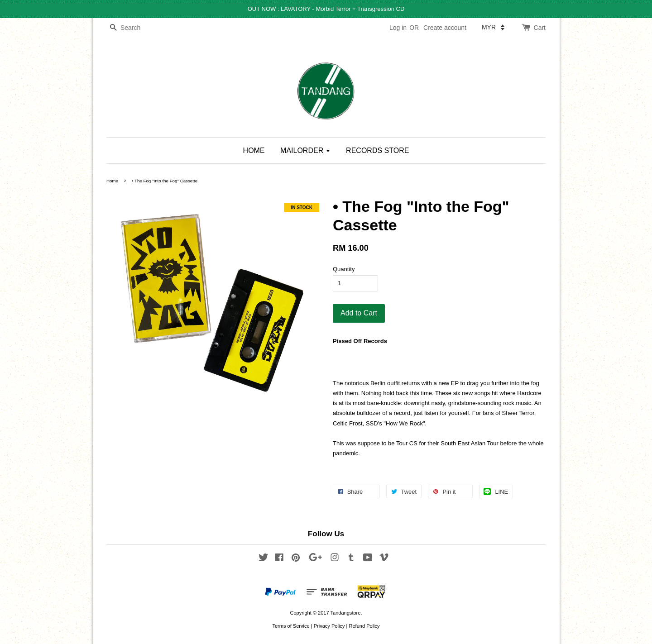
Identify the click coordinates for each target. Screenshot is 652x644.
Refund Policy (364, 626)
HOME (254, 150)
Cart (540, 28)
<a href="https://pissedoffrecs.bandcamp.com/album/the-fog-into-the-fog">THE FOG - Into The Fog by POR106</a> (439, 356)
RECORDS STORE (377, 150)
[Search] (134, 28)
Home (112, 181)
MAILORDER (305, 150)
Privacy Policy (329, 626)
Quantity (344, 269)
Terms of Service (291, 626)
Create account (445, 28)
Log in (398, 28)
